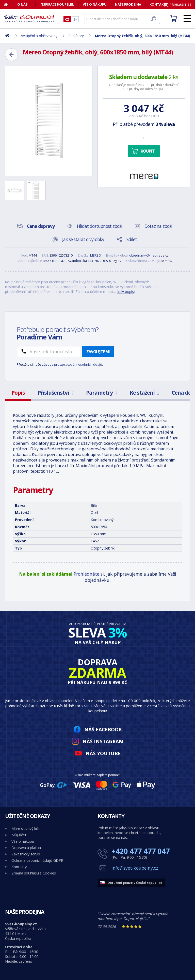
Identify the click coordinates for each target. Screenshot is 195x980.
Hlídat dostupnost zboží (100, 226)
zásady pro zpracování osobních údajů (72, 364)
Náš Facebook (103, 729)
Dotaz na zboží (158, 226)
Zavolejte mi (98, 352)
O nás (22, 4)
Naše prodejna (128, 4)
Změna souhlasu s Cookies (34, 873)
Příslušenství (55, 393)
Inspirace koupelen (57, 4)
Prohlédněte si (89, 574)
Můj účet (19, 835)
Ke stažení (144, 393)
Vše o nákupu (95, 4)
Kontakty (19, 867)
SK (75, 19)
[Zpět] (11, 55)
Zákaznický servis (26, 854)
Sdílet (132, 239)
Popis (18, 393)
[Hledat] (122, 19)
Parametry (102, 393)
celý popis (126, 292)
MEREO (96, 255)
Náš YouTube (103, 753)
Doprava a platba (26, 848)
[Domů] (9, 4)
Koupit (148, 151)
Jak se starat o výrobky (83, 239)
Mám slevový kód (26, 829)
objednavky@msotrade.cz (149, 255)
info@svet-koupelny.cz (135, 868)
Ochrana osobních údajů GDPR (37, 860)
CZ (67, 19)
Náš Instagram (103, 741)
